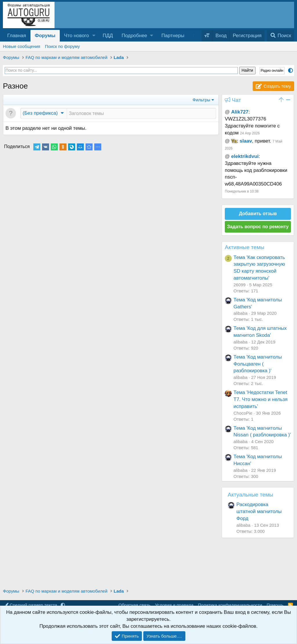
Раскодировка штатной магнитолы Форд (259, 511)
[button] (94, 36)
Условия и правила (174, 605)
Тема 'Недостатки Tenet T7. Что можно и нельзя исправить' (261, 399)
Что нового (77, 36)
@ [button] (227, 112)
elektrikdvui (245, 156)
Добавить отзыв (258, 214)
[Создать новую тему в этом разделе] (141, 114)
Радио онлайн (272, 71)
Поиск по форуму (63, 46)
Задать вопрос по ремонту (258, 227)
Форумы (45, 36)
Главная (17, 36)
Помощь (275, 605)
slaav (246, 141)
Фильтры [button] (201, 100)
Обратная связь (134, 605)
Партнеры (173, 36)
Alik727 (240, 112)
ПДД (108, 36)
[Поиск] (280, 36)
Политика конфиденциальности (230, 605)
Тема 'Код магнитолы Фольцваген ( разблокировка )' (258, 364)
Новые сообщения (22, 46)
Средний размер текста (31, 605)
